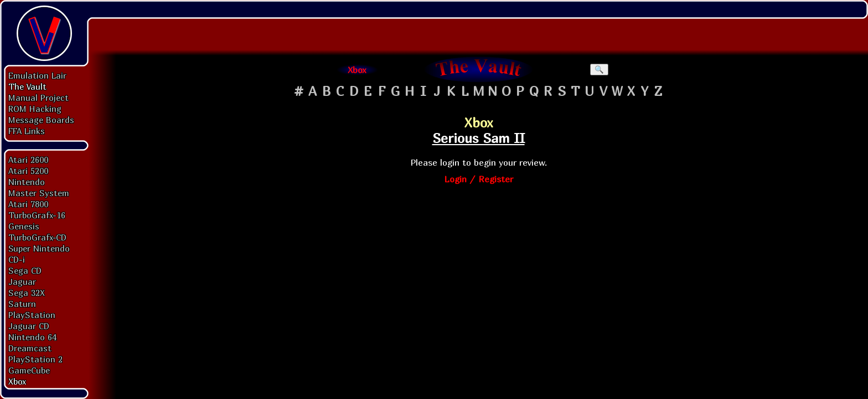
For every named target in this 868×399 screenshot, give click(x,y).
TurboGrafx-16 (37, 215)
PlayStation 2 (35, 359)
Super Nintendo (39, 248)
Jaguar (22, 282)
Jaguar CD (29, 326)
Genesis (24, 226)
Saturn (22, 304)
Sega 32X (27, 293)
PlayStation (32, 315)
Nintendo (27, 182)
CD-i (17, 259)
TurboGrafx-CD (37, 237)
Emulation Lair (37, 75)
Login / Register (479, 179)
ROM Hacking (35, 109)
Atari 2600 (28, 160)
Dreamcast (30, 348)
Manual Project (38, 98)
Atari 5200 (28, 171)
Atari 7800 (28, 204)
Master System (39, 193)
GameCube (29, 370)
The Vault (27, 86)
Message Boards (41, 120)
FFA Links (27, 131)
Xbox (17, 381)
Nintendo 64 (32, 337)
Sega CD (25, 270)
